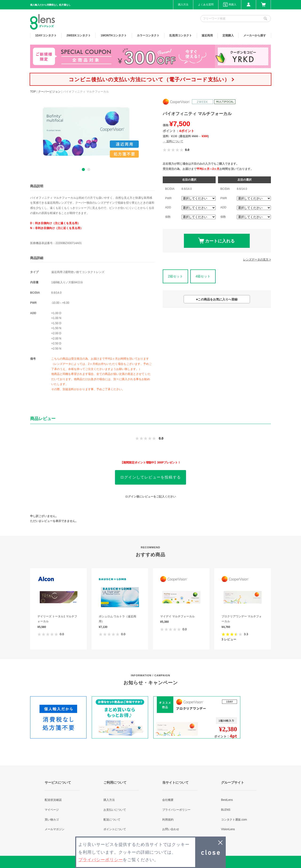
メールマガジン (55, 829)
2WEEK (79, 35)
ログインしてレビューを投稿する (150, 477)
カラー (148, 35)
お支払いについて (115, 810)
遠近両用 (207, 35)
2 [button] (89, 169)
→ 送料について (173, 141)
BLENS (226, 810)
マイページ (52, 810)
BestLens (227, 800)
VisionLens (228, 829)
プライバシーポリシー (176, 810)
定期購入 (228, 35)
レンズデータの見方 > (257, 260)
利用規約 (168, 820)
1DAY (46, 35)
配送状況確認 (53, 800)
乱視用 (181, 35)
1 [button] (83, 169)
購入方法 (183, 4)
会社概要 (168, 800)
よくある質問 (206, 4)
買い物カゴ (52, 820)
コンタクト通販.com (234, 820)
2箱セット (175, 276)
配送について (112, 820)
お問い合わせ (171, 829)
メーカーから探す (255, 35)
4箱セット (203, 276)
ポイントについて (115, 829)
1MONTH (114, 35)
